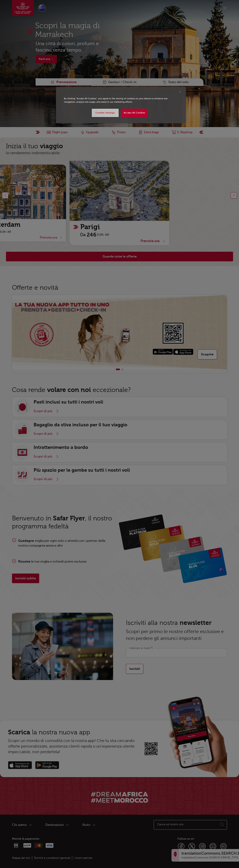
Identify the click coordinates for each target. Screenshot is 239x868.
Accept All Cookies (134, 113)
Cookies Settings (105, 113)
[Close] (180, 92)
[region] (121, 105)
